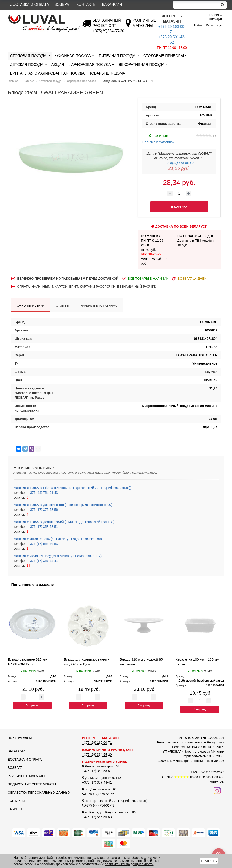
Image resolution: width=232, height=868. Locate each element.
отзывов (212, 777)
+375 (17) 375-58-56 (43, 510)
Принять (209, 861)
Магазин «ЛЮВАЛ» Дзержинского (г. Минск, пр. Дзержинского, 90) (63, 505)
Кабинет (15, 809)
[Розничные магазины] (144, 26)
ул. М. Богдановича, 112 (102, 778)
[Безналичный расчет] (108, 31)
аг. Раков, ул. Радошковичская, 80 (109, 812)
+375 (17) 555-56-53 (43, 544)
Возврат (63, 4)
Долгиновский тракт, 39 (101, 766)
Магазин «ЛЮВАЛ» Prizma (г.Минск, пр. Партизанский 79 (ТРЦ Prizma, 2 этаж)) (73, 488)
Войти (198, 26)
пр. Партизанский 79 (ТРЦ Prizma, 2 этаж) (115, 801)
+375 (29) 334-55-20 (97, 755)
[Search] (195, 5)
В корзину (32, 705)
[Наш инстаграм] (217, 790)
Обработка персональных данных (39, 793)
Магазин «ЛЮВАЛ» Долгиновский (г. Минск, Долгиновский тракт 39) (64, 522)
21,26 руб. (179, 168)
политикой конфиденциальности (129, 864)
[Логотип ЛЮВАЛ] (42, 16)
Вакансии (112, 4)
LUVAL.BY (197, 772)
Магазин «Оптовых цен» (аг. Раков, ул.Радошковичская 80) (58, 539)
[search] (223, 5)
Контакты (86, 4)
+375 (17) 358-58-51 (43, 527)
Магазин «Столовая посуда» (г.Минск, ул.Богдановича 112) (58, 556)
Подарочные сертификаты (32, 784)
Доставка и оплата (30, 4)
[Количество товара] (179, 193)
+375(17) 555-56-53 (179, 163)
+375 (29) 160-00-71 (97, 743)
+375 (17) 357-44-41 (43, 561)
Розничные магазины (28, 776)
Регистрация (214, 26)
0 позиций (215, 17)
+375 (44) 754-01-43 (43, 493)
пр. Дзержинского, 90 (99, 789)
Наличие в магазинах (158, 138)
